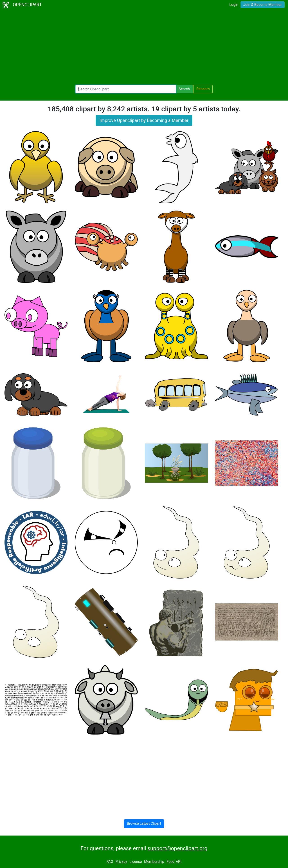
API (179, 862)
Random (203, 89)
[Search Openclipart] (126, 89)
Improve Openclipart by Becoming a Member (144, 120)
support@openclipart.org (177, 848)
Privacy (121, 862)
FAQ (110, 862)
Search (184, 89)
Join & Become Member (263, 5)
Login (234, 5)
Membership (154, 862)
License (136, 862)
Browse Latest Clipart (144, 823)
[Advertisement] (144, 47)
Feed (170, 862)
